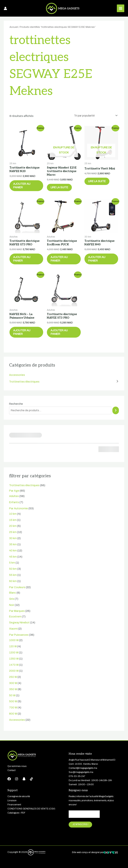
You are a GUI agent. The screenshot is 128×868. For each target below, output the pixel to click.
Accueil (14, 27)
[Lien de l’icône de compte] (5, 8)
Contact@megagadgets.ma (83, 768)
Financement (14, 805)
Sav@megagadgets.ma (81, 772)
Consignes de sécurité (19, 796)
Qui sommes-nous (17, 766)
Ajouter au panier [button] (22, 186)
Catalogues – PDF (16, 813)
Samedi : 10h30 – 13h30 (81, 784)
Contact (12, 770)
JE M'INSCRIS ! (80, 824)
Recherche (16, 404)
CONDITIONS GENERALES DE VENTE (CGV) (31, 809)
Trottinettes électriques (24, 382)
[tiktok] (31, 779)
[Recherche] (116, 410)
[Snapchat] (24, 779)
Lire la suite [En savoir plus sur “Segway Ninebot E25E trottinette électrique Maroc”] (59, 187)
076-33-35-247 (77, 776)
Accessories (17, 375)
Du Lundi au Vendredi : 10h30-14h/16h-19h (90, 780)
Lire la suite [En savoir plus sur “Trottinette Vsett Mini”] (97, 181)
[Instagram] (17, 779)
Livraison (12, 801)
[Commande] (95, 115)
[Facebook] (9, 779)
